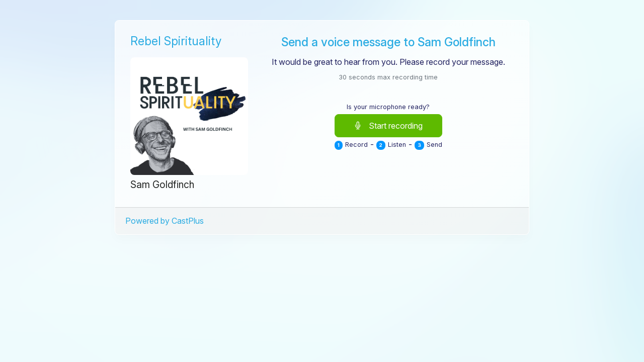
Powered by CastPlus (165, 221)
